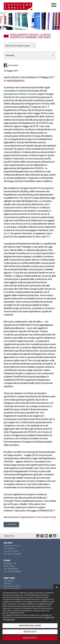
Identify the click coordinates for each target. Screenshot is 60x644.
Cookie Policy (50, 617)
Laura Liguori (13, 65)
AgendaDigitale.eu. (16, 80)
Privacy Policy (10, 620)
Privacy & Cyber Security (45, 517)
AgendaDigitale (27, 517)
